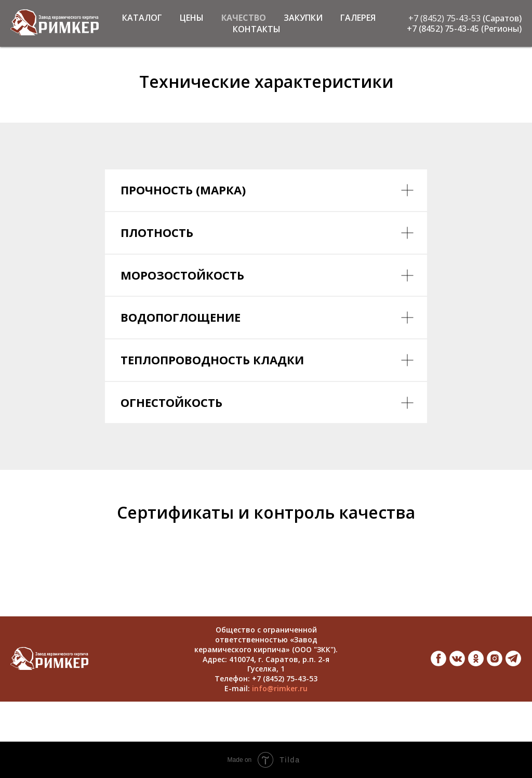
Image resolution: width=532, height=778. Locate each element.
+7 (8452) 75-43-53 (444, 18)
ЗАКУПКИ (303, 18)
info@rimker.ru (280, 688)
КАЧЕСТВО (244, 18)
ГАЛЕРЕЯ (358, 18)
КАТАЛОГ (142, 18)
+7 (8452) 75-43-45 (443, 29)
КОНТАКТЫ (257, 29)
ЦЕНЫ (192, 18)
